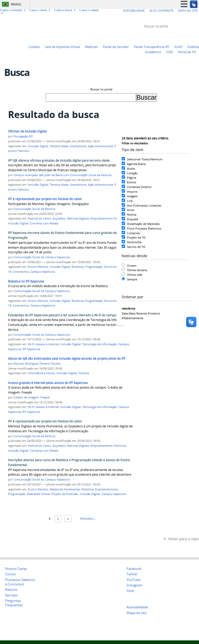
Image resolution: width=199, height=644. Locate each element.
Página (132, 178)
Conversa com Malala (44, 223)
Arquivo (132, 191)
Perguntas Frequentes (14, 603)
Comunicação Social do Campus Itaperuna (42, 257)
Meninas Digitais (78, 218)
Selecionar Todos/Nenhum (145, 159)
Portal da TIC (187, 52)
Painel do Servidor (116, 47)
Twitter (171, 36)
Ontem (132, 266)
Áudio (131, 168)
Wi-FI (31, 344)
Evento (132, 182)
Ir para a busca (66, 10)
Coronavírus (21, 272)
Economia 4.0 (113, 267)
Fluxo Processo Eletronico (144, 228)
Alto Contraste (161, 10)
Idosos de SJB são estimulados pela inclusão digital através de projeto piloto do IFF (67, 359)
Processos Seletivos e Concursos (20, 582)
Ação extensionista (100, 146)
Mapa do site (136, 613)
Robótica (78, 267)
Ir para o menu (40, 10)
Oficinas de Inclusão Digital (27, 131)
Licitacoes (134, 233)
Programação (94, 267)
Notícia (132, 214)
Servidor (12, 595)
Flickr (190, 36)
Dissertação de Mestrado (143, 224)
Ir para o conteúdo (14, 10)
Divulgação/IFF (23, 136)
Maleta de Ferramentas (65, 489)
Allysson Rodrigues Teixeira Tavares (37, 364)
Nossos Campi (16, 569)
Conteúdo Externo (139, 187)
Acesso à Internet (47, 344)
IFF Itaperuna (31, 349)
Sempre (132, 279)
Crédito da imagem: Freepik (32, 397)
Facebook (184, 36)
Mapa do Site (188, 10)
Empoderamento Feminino (108, 218)
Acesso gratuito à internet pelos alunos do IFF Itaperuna (48, 383)
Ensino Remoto (38, 267)
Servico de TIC (136, 247)
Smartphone (78, 146)
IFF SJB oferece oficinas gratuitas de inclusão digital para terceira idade (59, 160)
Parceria (84, 373)
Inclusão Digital (38, 146)
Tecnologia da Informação (100, 344)
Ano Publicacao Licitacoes (144, 205)
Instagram (196, 36)
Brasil (16, 4)
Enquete (133, 219)
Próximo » (88, 519)
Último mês (135, 275)
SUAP (178, 47)
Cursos (10, 574)
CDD (170, 52)
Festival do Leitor (39, 218)
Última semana (137, 270)
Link (130, 201)
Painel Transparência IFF (152, 47)
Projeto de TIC (136, 237)
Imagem (132, 196)
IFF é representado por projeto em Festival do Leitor (45, 199)
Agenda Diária (136, 164)
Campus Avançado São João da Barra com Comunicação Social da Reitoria (62, 175)
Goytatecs (59, 218)
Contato (34, 47)
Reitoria (11, 590)
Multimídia (134, 242)
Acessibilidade (134, 10)
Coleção (132, 173)
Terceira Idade (59, 146)
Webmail (91, 47)
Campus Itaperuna (43, 272)
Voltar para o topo (184, 539)
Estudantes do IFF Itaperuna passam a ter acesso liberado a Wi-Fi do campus (63, 315)
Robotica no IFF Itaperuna (26, 281)
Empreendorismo (107, 489)
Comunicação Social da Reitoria (34, 209)
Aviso (131, 210)
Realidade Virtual (38, 494)
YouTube (177, 36)
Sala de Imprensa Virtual (62, 47)
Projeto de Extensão (65, 494)
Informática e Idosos (41, 373)
